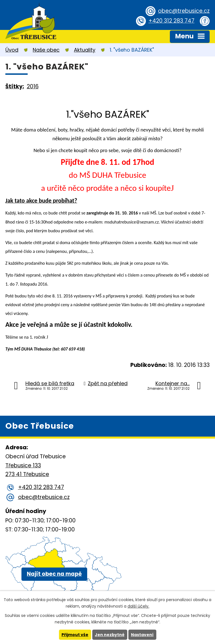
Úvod (12, 50)
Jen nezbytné (110, 635)
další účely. (138, 606)
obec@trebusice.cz (184, 11)
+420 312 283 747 (171, 21)
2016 (33, 86)
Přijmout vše (75, 635)
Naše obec (46, 50)
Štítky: (15, 86)
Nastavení (142, 635)
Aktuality (85, 50)
